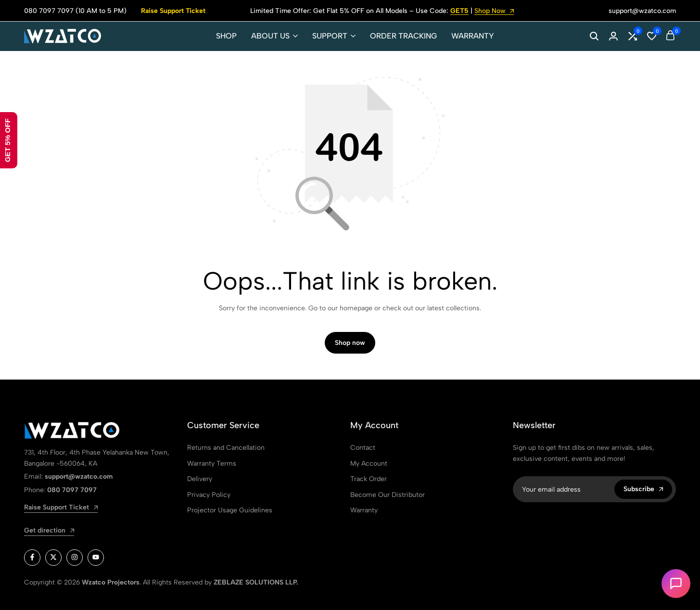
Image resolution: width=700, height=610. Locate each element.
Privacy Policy (209, 495)
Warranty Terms (212, 464)
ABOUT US (270, 36)
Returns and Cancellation (226, 448)
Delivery (200, 479)
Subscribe (643, 489)
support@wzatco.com (642, 11)
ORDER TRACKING (403, 36)
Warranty (364, 510)
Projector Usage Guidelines (230, 510)
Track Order (369, 479)
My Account (369, 464)
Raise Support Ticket (173, 11)
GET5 (459, 11)
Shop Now (494, 11)
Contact (363, 448)
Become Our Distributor (388, 495)
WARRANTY (473, 36)
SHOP (226, 36)
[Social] (32, 558)
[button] (633, 36)
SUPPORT (330, 36)
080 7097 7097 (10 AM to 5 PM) (75, 11)
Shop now (350, 343)
